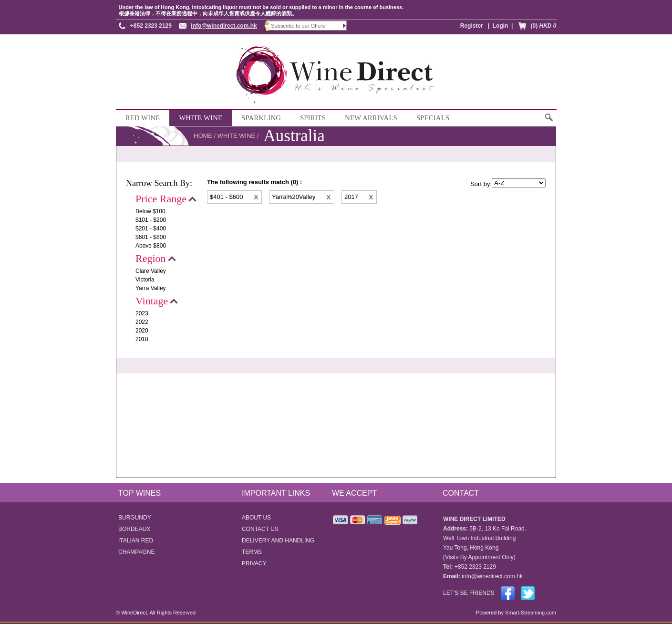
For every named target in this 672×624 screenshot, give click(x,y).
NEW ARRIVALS (371, 118)
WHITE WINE (201, 118)
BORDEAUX (134, 529)
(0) (543, 26)
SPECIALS (433, 118)
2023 (142, 313)
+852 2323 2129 (151, 26)
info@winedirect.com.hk (224, 26)
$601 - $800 (151, 237)
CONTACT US (260, 529)
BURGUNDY (135, 518)
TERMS (252, 552)
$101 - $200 (151, 220)
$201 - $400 (151, 229)
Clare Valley (151, 271)
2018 (142, 339)
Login (501, 26)
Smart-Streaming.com (530, 613)
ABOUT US (256, 518)
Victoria (145, 280)
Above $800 (151, 246)
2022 (142, 322)
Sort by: (481, 184)
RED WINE (143, 118)
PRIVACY (254, 563)
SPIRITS (313, 118)
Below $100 (150, 211)
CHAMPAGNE (136, 552)
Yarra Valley (151, 288)
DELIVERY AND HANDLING (278, 541)
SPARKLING (261, 118)
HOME (203, 136)
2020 (142, 331)
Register (472, 26)
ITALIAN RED (136, 541)
